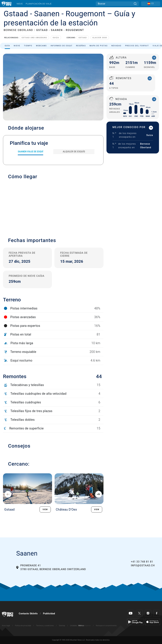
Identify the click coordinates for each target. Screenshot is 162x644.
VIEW (45, 509)
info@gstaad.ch (143, 565)
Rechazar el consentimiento (106, 626)
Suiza (56, 38)
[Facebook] (157, 613)
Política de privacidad (23, 626)
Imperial (88, 626)
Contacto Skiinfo (28, 614)
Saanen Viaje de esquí (30, 152)
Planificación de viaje (39, 4)
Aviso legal (6, 626)
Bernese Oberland (146, 146)
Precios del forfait (137, 46)
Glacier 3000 (100, 38)
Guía (7, 46)
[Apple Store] (153, 622)
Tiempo (28, 46)
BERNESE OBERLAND (18, 30)
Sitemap (62, 626)
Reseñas (81, 46)
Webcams (41, 46)
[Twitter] (139, 613)
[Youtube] (131, 613)
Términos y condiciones (45, 626)
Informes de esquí (61, 46)
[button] (53, 207)
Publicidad (49, 614)
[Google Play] (136, 622)
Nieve (20, 4)
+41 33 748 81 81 (142, 562)
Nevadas (116, 46)
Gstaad (83, 38)
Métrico (81, 626)
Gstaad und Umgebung (34, 38)
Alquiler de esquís (74, 152)
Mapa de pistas (99, 46)
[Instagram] (148, 613)
